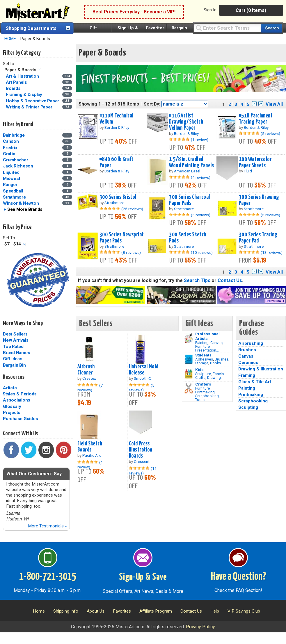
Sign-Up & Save (143, 577)
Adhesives (204, 359)
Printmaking (205, 392)
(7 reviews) (90, 388)
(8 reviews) (131, 252)
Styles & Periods (20, 394)
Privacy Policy (200, 627)
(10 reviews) (202, 252)
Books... (217, 363)
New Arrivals (16, 340)
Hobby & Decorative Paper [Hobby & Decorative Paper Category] (33, 101)
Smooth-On (144, 378)
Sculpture (203, 374)
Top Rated (13, 347)
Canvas (216, 343)
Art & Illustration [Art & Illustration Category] (23, 76)
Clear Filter (39, 70)
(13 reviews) (272, 252)
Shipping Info (66, 611)
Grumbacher (16, 160)
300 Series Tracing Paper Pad (258, 238)
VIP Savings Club (244, 611)
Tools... (201, 400)
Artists (10, 388)
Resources (14, 377)
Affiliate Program (156, 611)
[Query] (228, 28)
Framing (247, 375)
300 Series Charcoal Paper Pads (189, 200)
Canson (11, 141)
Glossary (12, 406)
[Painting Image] (189, 338)
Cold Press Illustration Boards (141, 450)
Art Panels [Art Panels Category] (17, 82)
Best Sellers (15, 334)
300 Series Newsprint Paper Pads (122, 238)
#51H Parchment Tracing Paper (256, 119)
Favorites (155, 28)
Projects (12, 413)
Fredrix (10, 148)
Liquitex (11, 172)
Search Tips (197, 280)
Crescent (142, 461)
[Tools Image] (189, 388)
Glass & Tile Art (255, 382)
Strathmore (14, 197)
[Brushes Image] (189, 359)
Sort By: (152, 104)
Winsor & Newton (21, 203)
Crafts (200, 378)
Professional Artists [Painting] (207, 336)
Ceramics (248, 363)
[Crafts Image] (189, 374)
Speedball (13, 191)
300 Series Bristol (118, 197)
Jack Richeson (18, 166)
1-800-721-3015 (48, 577)
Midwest (11, 179)
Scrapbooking (207, 396)
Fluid (248, 171)
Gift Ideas (13, 359)
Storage (202, 363)
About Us (96, 611)
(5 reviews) (270, 133)
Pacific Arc (92, 455)
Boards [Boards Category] (14, 88)
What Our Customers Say (34, 474)
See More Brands (25, 209)
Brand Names (16, 353)
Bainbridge (14, 135)
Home (39, 611)
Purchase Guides (20, 419)
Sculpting (248, 407)
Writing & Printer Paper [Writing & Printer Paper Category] (30, 107)
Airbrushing (251, 343)
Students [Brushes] (203, 355)
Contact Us (230, 280)
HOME (10, 39)
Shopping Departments (31, 28)
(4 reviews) (201, 177)
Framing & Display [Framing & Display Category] (25, 94)
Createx (89, 378)
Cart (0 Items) (251, 10)
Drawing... (215, 378)
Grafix (9, 154)
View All (274, 104)
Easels (218, 374)
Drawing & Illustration (261, 369)
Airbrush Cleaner (86, 370)
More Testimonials (47, 526)
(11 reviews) (143, 471)
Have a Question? (238, 577)
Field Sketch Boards (90, 447)
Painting (202, 343)
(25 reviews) (132, 209)
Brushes (222, 359)
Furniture (202, 346)
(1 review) (200, 140)
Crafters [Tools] (203, 384)
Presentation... (207, 350)
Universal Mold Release (144, 370)
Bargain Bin (14, 365)
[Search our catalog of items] (272, 28)
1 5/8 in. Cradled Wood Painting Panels (191, 162)
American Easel (187, 171)
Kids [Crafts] (199, 370)
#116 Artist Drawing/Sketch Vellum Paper (186, 122)
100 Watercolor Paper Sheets (255, 162)
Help (215, 611)
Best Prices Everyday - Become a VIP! (134, 12)
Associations (17, 400)
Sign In (210, 10)
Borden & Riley (117, 127)
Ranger (10, 185)
